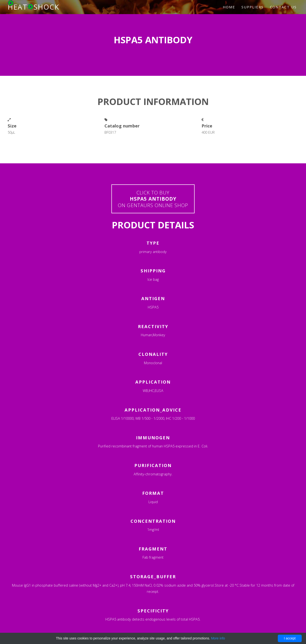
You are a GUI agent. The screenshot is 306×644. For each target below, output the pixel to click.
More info (218, 638)
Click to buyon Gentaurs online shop (153, 199)
